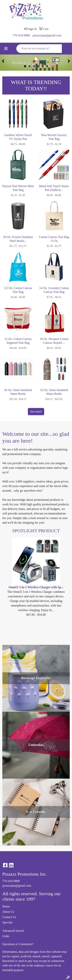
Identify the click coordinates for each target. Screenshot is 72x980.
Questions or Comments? (18, 944)
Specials (7, 922)
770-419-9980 (21, 35)
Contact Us (9, 917)
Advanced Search (13, 931)
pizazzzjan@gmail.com (47, 35)
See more (36, 411)
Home (6, 906)
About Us (8, 912)
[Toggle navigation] (6, 49)
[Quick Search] (39, 49)
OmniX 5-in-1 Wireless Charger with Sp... (36, 587)
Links (6, 936)
